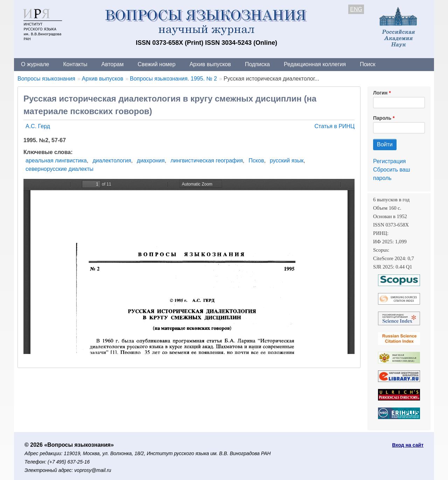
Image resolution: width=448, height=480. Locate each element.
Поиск (367, 64)
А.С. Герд (38, 126)
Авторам (113, 64)
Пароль (382, 118)
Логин (380, 93)
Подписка (257, 64)
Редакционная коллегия (315, 64)
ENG (356, 9)
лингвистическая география (207, 161)
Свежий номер (156, 64)
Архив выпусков (210, 64)
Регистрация (390, 161)
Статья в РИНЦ (334, 126)
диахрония (151, 161)
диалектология (112, 161)
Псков (256, 161)
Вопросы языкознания (46, 79)
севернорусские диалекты (59, 169)
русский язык (287, 161)
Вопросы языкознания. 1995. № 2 (173, 79)
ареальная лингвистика (56, 161)
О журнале (35, 64)
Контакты (75, 64)
